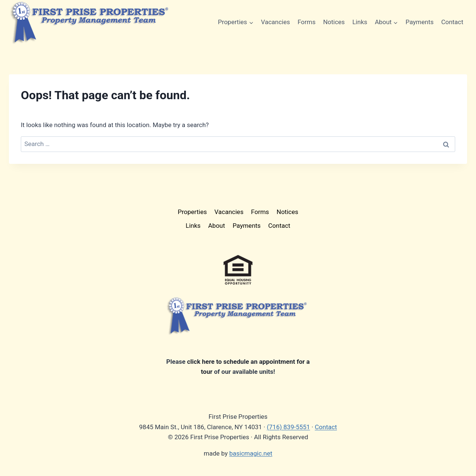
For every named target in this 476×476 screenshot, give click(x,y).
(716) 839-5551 (288, 427)
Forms (306, 22)
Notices (334, 22)
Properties (192, 212)
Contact (452, 22)
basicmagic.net (251, 453)
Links (360, 22)
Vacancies (276, 22)
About (217, 226)
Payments (420, 22)
